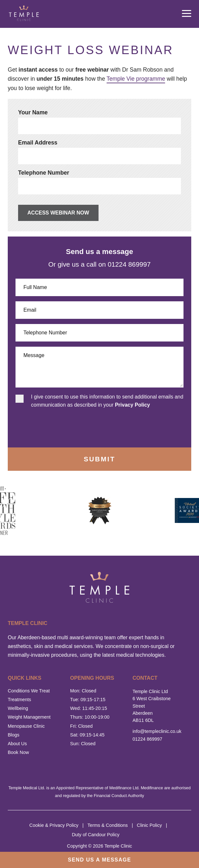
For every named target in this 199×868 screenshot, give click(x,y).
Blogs (14, 735)
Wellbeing (18, 708)
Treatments (19, 700)
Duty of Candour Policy (95, 835)
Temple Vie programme (136, 79)
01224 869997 (147, 739)
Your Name (33, 112)
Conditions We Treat (29, 691)
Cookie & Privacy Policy (54, 825)
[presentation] (52, 426)
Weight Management (29, 717)
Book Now (18, 752)
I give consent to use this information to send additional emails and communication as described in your (107, 401)
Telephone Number (44, 173)
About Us (17, 744)
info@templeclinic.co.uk (154, 731)
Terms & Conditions (108, 825)
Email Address (38, 143)
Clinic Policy (150, 825)
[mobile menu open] (187, 14)
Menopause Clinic (26, 726)
